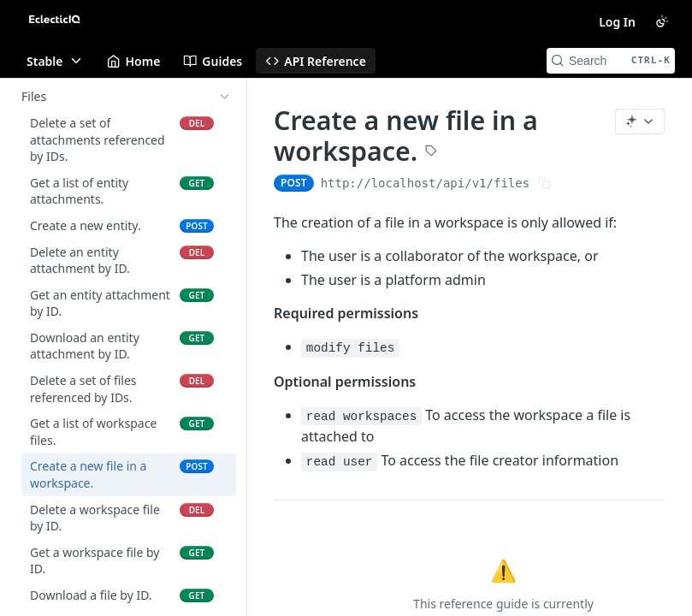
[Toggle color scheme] (662, 21)
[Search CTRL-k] (611, 61)
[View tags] (431, 152)
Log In (617, 22)
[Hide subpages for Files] (225, 97)
